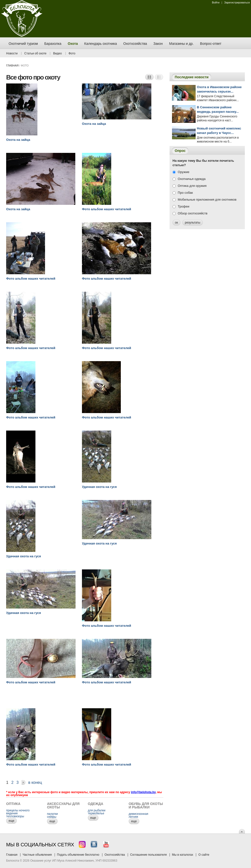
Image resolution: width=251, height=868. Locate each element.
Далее (24, 783)
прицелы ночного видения (18, 812)
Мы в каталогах (183, 855)
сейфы (52, 817)
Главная (12, 65)
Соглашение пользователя (149, 855)
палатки (52, 814)
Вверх (242, 831)
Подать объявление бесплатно (78, 855)
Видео (57, 53)
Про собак (185, 193)
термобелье (96, 813)
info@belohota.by (143, 792)
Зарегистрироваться (237, 2)
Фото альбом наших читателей (107, 209)
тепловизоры (15, 816)
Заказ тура (4, 75)
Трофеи (183, 206)
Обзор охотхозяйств (193, 213)
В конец (35, 782)
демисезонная (139, 814)
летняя (133, 817)
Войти (216, 2)
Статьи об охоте (35, 53)
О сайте (204, 855)
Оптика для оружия (192, 186)
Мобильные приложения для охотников (207, 200)
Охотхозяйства (115, 855)
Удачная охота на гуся (99, 487)
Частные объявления (37, 855)
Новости (12, 53)
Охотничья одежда (192, 179)
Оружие (183, 172)
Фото (72, 53)
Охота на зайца (18, 140)
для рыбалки (97, 810)
